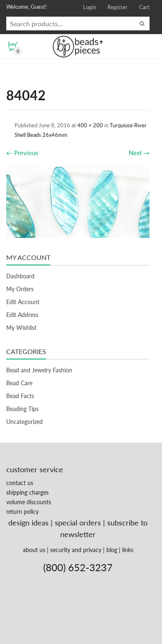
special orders (78, 523)
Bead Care (19, 383)
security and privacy (76, 550)
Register (118, 7)
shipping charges (27, 492)
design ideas (28, 523)
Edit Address (22, 315)
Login (90, 7)
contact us (20, 483)
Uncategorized (25, 422)
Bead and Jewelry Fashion (39, 370)
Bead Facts (20, 396)
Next (139, 153)
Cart (144, 7)
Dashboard (20, 276)
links (128, 550)
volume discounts (29, 502)
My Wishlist (21, 328)
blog (112, 550)
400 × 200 (90, 125)
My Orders (20, 289)
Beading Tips (22, 409)
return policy (22, 511)
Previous (22, 153)
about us (34, 550)
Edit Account (23, 302)
